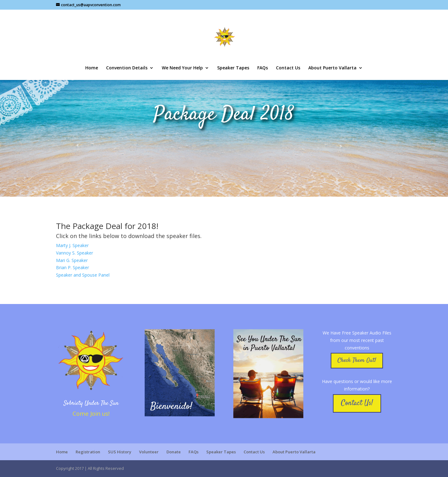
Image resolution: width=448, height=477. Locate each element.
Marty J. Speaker (72, 245)
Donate (174, 452)
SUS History (120, 452)
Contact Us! (357, 403)
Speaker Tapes (233, 68)
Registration (88, 452)
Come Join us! (91, 413)
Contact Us (288, 68)
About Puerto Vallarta (332, 68)
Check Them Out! (357, 360)
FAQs (263, 68)
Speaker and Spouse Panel (83, 275)
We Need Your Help (182, 68)
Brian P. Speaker (72, 267)
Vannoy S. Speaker (75, 253)
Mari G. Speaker (72, 260)
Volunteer (149, 452)
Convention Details (127, 68)
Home (92, 68)
